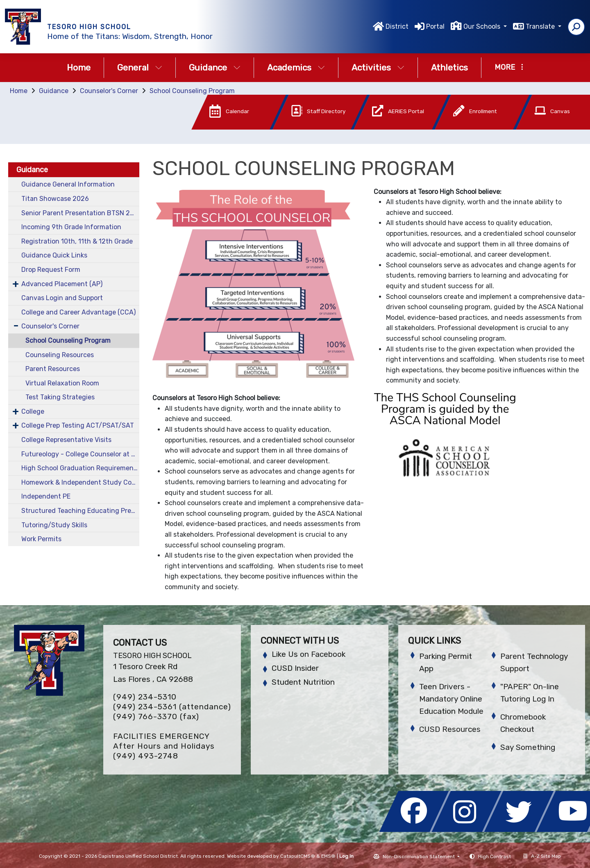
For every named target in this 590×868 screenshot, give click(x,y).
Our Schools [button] (483, 26)
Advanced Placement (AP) (62, 284)
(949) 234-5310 (145, 697)
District (397, 26)
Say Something (528, 747)
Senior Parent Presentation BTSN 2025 (80, 213)
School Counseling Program (192, 91)
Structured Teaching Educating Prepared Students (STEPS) (80, 511)
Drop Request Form (51, 270)
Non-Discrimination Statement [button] (419, 857)
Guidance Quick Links (54, 255)
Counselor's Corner (109, 91)
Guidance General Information (68, 184)
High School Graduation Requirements (80, 468)
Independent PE (46, 496)
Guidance (215, 67)
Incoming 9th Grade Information (71, 227)
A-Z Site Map (542, 856)
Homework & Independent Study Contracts (80, 482)
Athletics (449, 67)
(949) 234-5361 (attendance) (172, 707)
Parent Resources (53, 369)
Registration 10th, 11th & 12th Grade (77, 241)
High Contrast (495, 857)
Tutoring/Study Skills (54, 525)
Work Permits (41, 539)
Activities (378, 67)
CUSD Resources (450, 729)
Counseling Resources (60, 355)
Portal (435, 26)
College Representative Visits (66, 440)
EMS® (328, 856)
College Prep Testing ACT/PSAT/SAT (78, 425)
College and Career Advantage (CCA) (78, 312)
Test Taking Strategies (60, 397)
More (509, 67)
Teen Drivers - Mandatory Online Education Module (451, 699)
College (33, 411)
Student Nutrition (303, 682)
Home (79, 67)
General (140, 67)
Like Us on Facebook (309, 654)
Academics (296, 67)
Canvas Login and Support (62, 298)
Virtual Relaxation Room (62, 383)
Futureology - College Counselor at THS (80, 454)
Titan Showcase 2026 (55, 199)
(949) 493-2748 (146, 756)
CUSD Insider (295, 668)
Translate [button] (541, 26)
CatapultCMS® (298, 856)
